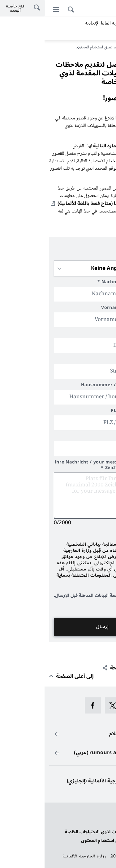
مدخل (104, 47)
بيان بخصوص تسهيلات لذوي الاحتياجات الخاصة (66, 832)
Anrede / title (91, 257)
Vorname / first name (82, 309)
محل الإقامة (94, 437)
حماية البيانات (98, 814)
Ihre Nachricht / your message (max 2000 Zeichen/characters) (58, 466)
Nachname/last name (80, 283)
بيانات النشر (100, 823)
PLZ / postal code (86, 412)
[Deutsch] (108, 9)
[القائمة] (11, 9)
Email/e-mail (90, 334)
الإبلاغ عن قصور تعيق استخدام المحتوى (74, 841)
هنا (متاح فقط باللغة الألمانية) (44, 204)
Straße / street (90, 360)
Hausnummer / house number (72, 386)
